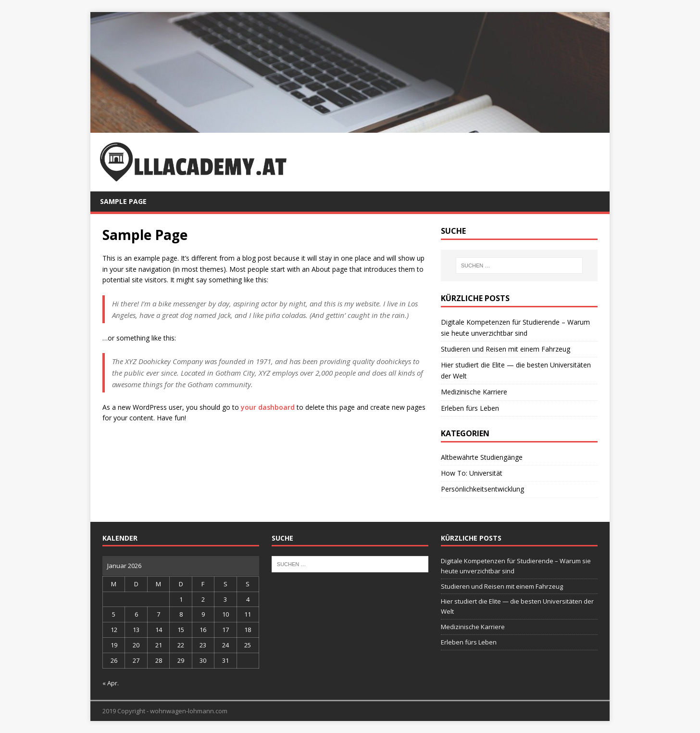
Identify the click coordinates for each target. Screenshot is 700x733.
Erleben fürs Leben (470, 408)
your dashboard (268, 407)
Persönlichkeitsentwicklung (482, 489)
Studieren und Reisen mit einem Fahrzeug (506, 349)
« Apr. (111, 683)
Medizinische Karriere (474, 392)
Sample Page (123, 201)
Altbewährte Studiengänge (482, 457)
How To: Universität (472, 473)
